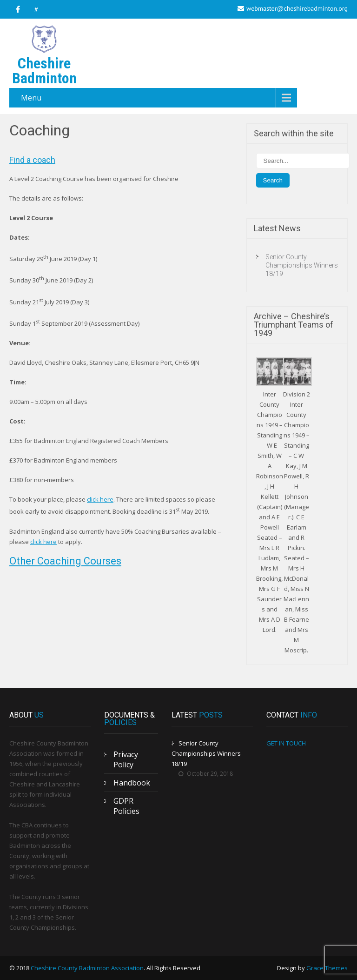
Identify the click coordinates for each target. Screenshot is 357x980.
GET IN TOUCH (286, 743)
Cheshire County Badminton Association (87, 968)
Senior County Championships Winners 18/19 (302, 265)
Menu (31, 98)
